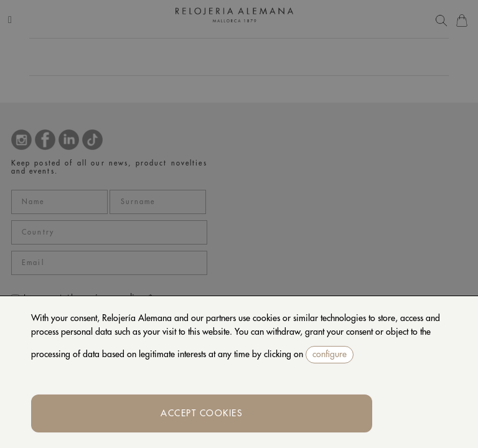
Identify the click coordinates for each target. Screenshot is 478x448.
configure (330, 354)
